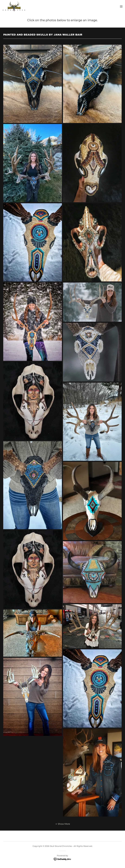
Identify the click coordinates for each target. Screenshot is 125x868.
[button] (121, 6)
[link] (14, 6)
